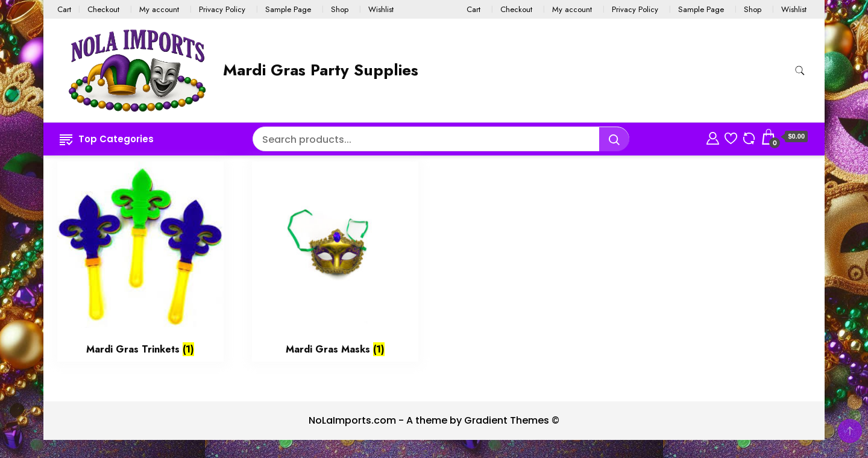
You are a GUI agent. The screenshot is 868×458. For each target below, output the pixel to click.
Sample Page (288, 9)
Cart (64, 9)
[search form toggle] (800, 71)
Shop (340, 9)
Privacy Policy (222, 9)
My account (159, 9)
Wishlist (381, 9)
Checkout (103, 9)
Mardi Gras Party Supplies (321, 70)
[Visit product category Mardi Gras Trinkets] (140, 262)
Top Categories (107, 139)
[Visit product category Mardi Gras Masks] (335, 262)
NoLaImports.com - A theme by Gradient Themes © (434, 420)
